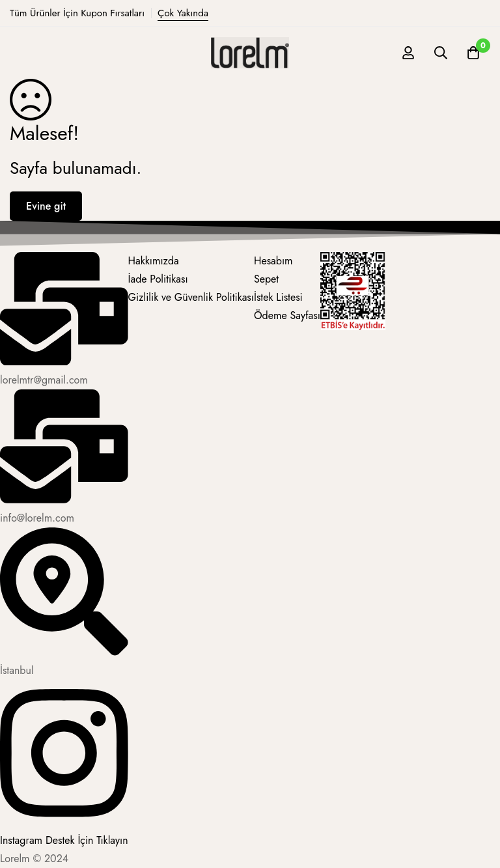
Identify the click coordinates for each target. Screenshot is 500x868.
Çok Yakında (183, 13)
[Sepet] (473, 53)
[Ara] (441, 53)
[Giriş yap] (408, 53)
